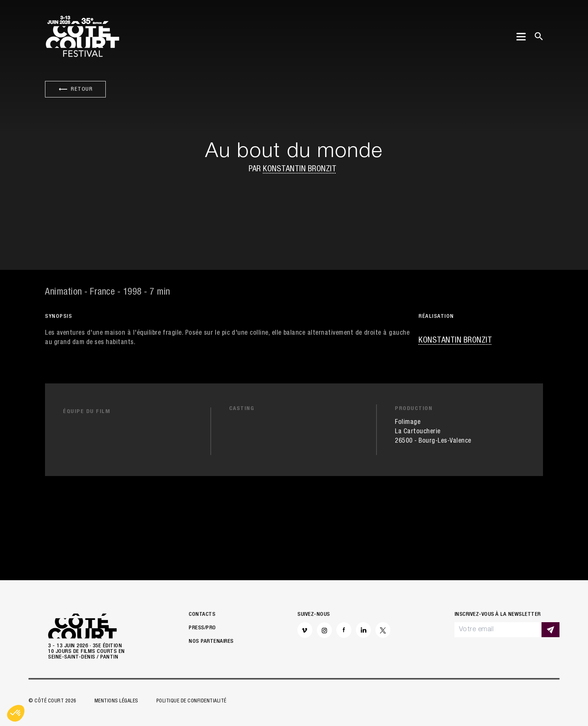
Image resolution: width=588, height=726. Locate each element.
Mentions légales (116, 701)
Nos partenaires (211, 641)
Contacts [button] (202, 614)
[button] (16, 713)
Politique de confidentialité (191, 701)
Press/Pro (202, 628)
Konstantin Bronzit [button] (300, 169)
